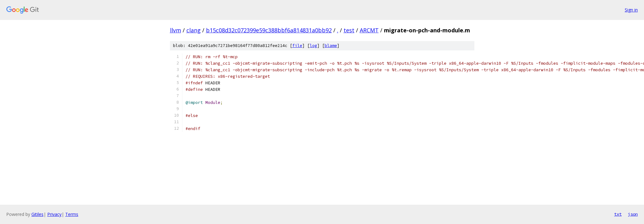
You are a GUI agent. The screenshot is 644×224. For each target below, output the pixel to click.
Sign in (631, 10)
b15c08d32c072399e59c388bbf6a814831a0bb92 (269, 30)
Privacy (54, 214)
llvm (176, 30)
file (297, 46)
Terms (72, 214)
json (633, 214)
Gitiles (37, 214)
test (349, 30)
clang (194, 30)
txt (618, 214)
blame (331, 46)
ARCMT (369, 30)
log (313, 46)
